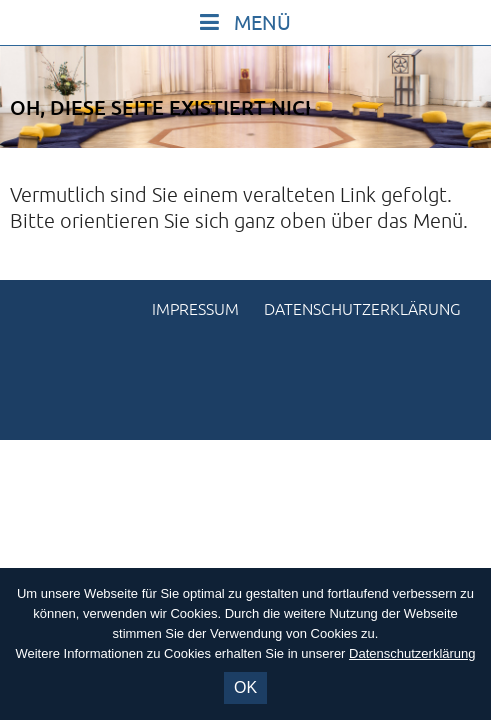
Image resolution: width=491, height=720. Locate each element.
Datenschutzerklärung (362, 310)
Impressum (195, 310)
